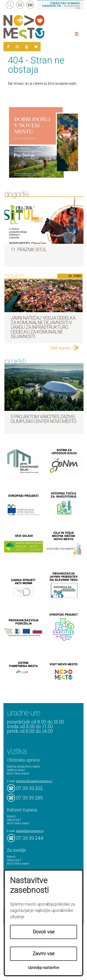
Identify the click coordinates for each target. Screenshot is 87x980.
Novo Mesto (35, 27)
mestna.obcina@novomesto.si (34, 781)
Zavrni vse (44, 954)
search (10, 5)
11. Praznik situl (29, 250)
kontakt (20, 5)
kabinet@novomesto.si (30, 831)
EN (30, 5)
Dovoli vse (44, 932)
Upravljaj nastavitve (43, 968)
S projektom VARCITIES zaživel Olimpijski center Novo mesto (43, 419)
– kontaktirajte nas (61, 5)
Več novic (61, 348)
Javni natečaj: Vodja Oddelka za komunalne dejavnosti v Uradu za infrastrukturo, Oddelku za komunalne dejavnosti (43, 327)
